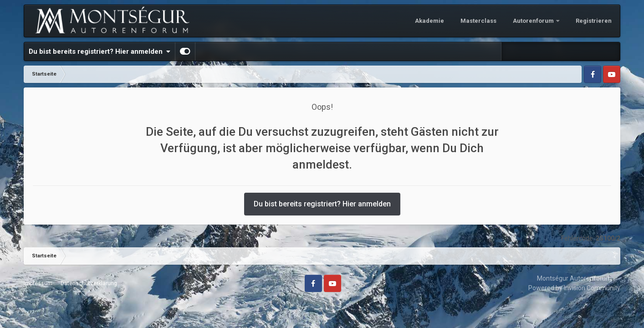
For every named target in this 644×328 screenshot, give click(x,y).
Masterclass (478, 21)
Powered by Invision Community (574, 288)
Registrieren (594, 21)
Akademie (429, 21)
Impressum (38, 283)
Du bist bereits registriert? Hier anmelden (100, 51)
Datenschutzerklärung (89, 283)
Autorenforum (534, 21)
